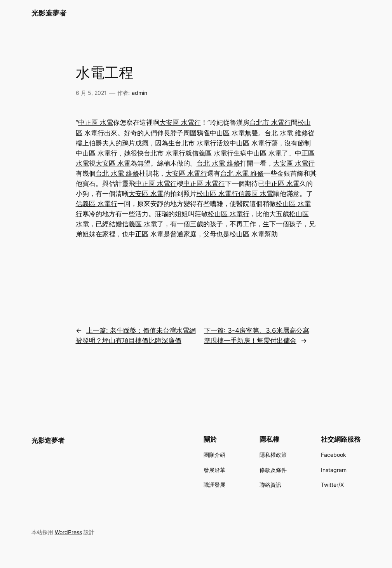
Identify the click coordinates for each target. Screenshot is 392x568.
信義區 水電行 (213, 153)
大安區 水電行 (180, 122)
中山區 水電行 (250, 143)
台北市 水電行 (270, 122)
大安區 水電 (113, 163)
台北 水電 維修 (286, 133)
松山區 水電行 (217, 194)
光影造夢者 (49, 13)
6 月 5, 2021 (91, 93)
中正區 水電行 (156, 184)
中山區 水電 (227, 133)
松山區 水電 (247, 234)
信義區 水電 (256, 194)
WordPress (68, 532)
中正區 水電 (96, 122)
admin (139, 93)
